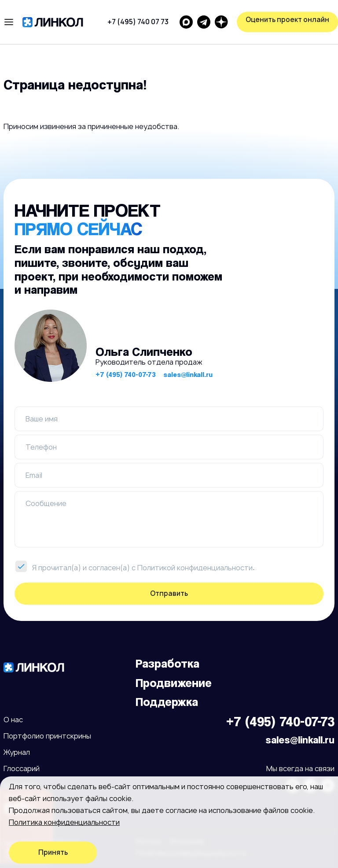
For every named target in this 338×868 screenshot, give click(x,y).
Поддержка (167, 702)
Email (34, 475)
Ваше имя (42, 419)
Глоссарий (22, 768)
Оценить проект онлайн (287, 20)
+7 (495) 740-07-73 (126, 375)
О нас (13, 720)
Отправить (169, 593)
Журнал (17, 752)
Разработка (167, 663)
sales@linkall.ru (188, 375)
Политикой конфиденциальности (195, 568)
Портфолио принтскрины (47, 736)
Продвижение (174, 683)
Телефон (41, 447)
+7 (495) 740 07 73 (138, 22)
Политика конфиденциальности (64, 822)
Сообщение (46, 503)
